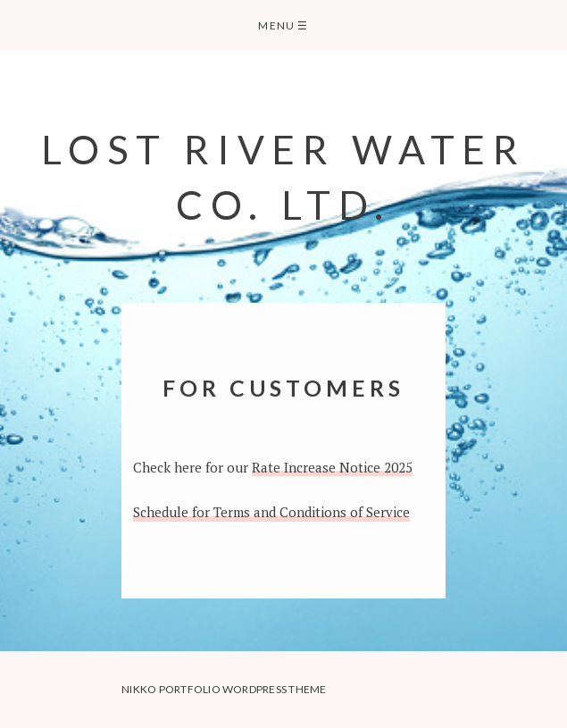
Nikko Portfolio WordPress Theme (224, 689)
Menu (283, 25)
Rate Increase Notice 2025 (332, 467)
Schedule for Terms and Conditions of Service (271, 512)
